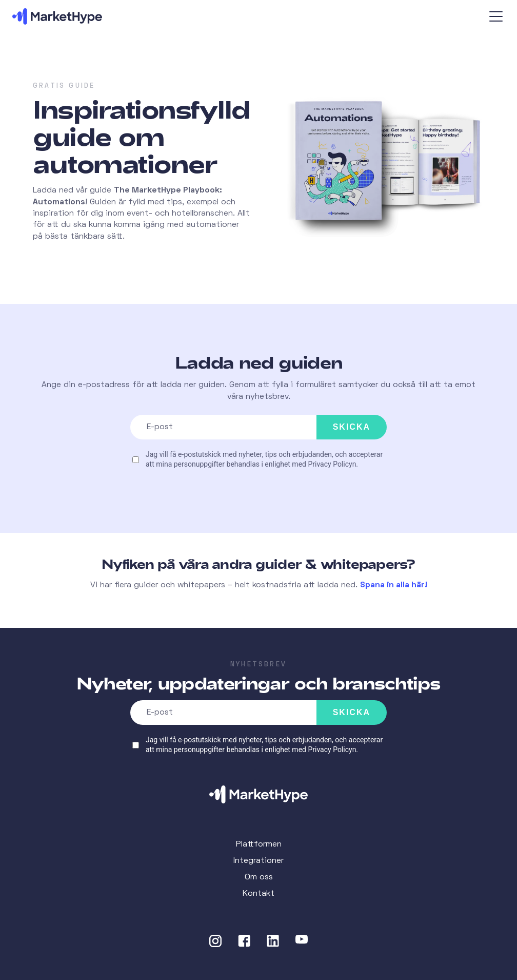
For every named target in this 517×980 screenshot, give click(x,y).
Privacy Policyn (332, 464)
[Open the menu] (497, 16)
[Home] (258, 794)
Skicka (352, 427)
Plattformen (259, 844)
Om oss (259, 877)
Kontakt (258, 894)
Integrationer (258, 861)
